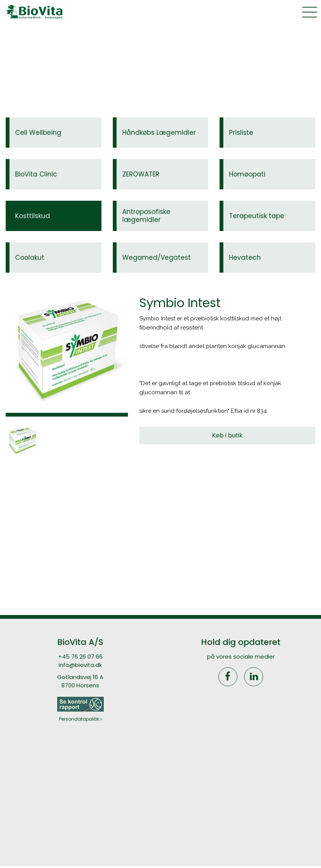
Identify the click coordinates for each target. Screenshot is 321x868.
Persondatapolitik (80, 719)
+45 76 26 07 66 (80, 656)
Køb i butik (227, 435)
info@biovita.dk (80, 665)
